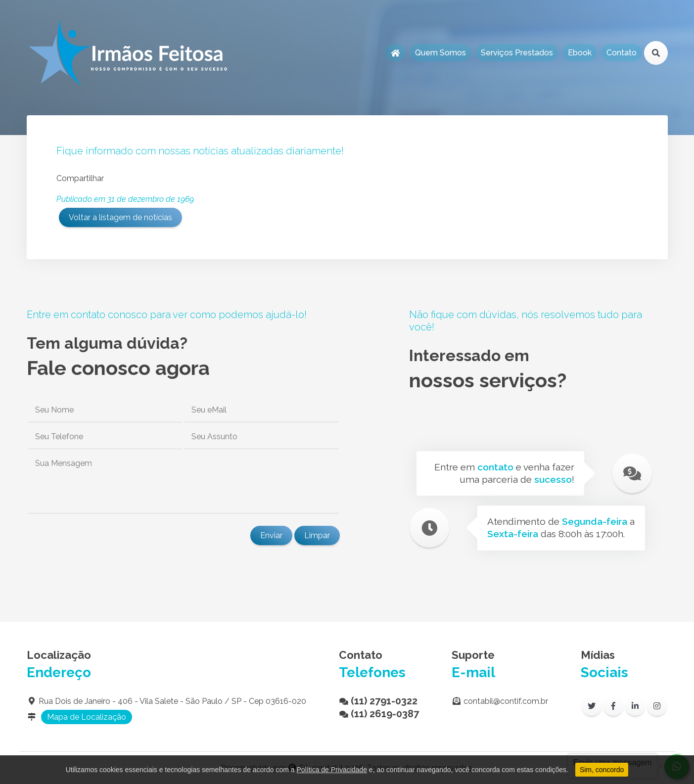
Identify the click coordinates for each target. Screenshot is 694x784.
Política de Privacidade (332, 770)
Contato (622, 53)
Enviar (271, 535)
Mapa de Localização (87, 717)
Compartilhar (80, 178)
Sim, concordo (602, 770)
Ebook (580, 53)
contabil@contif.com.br (506, 701)
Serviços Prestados (517, 53)
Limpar (317, 535)
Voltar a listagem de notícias (120, 217)
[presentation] (102, 535)
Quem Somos (440, 53)
